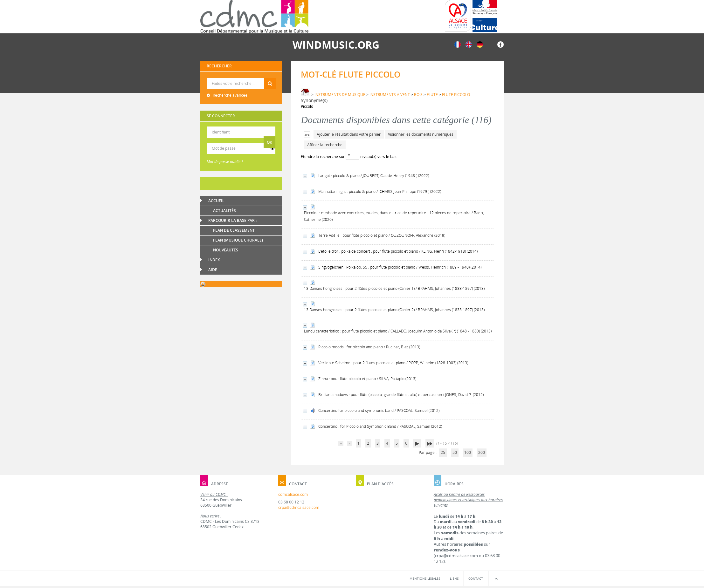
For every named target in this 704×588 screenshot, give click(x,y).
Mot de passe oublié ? (225, 162)
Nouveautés (226, 250)
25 (443, 452)
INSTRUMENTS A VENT (390, 95)
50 (455, 452)
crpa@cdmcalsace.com (299, 507)
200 (482, 452)
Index (214, 260)
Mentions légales (425, 578)
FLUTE (432, 95)
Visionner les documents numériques (421, 134)
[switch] (273, 148)
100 (468, 452)
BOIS (418, 95)
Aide (213, 270)
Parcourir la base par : (232, 220)
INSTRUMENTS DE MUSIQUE (340, 95)
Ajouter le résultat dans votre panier (349, 134)
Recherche (241, 78)
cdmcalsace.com (293, 494)
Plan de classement (234, 230)
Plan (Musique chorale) (238, 240)
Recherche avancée (230, 95)
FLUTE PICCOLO (456, 95)
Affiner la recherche (325, 145)
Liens (454, 578)
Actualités (224, 211)
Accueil (216, 201)
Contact (476, 578)
